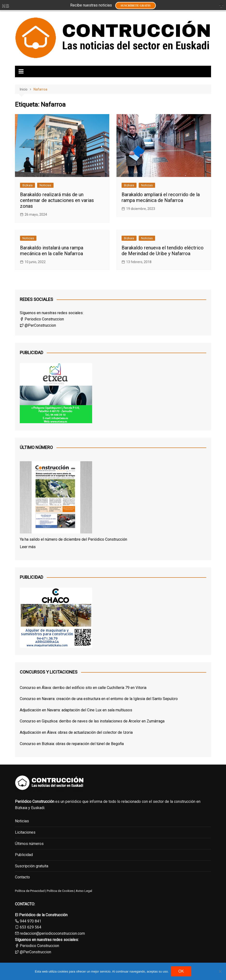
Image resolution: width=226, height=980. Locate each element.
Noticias (45, 185)
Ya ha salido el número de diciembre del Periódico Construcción (73, 539)
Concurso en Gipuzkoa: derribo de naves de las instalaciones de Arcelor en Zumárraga (92, 721)
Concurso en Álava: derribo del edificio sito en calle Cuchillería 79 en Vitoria (83, 688)
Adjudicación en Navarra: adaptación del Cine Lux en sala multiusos (76, 710)
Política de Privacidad (30, 891)
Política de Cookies (60, 891)
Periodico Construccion (42, 319)
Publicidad (24, 855)
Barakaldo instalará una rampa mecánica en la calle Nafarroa (52, 251)
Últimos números (29, 844)
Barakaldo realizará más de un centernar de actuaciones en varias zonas (57, 200)
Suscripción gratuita (32, 866)
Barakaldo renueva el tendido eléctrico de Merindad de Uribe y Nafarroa (163, 251)
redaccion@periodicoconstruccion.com (52, 933)
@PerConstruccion (38, 325)
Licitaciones (25, 832)
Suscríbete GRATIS (136, 6)
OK (181, 971)
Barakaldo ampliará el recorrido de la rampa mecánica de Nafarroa (161, 197)
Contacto (22, 877)
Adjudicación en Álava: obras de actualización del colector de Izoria (76, 732)
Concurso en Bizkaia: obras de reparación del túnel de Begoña (72, 744)
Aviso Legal (84, 891)
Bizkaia (27, 185)
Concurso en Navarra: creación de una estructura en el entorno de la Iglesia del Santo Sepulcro (99, 699)
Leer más (28, 547)
